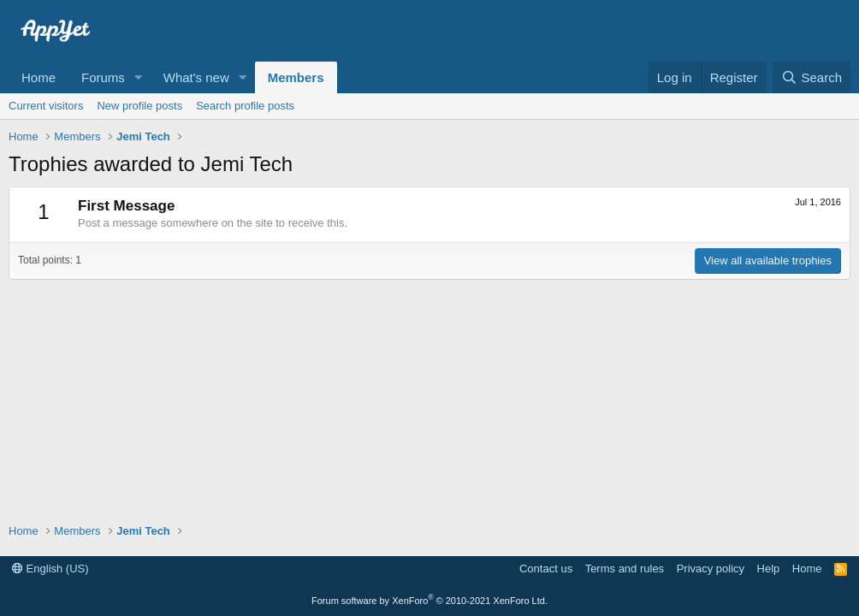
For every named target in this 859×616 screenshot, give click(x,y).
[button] (139, 77)
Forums (103, 77)
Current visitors (46, 106)
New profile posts (139, 106)
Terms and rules (625, 569)
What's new (196, 77)
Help (769, 569)
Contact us (546, 569)
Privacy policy (711, 569)
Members (296, 77)
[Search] (812, 77)
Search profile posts (245, 106)
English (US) (50, 569)
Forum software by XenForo (429, 601)
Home (39, 77)
